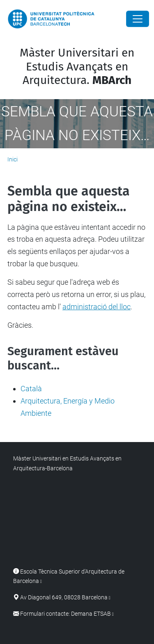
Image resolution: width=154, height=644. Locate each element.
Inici (13, 159)
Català (31, 389)
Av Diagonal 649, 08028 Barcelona (64, 598)
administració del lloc (97, 307)
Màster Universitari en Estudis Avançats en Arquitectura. (77, 66)
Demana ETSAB (91, 614)
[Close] (138, 19)
